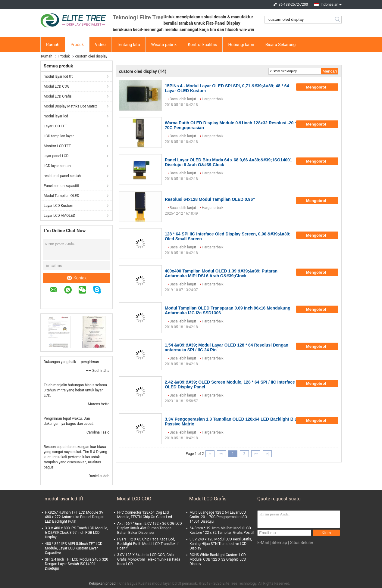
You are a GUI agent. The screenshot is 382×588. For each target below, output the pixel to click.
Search (338, 20)
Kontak (77, 278)
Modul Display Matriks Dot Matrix (70, 106)
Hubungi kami (241, 45)
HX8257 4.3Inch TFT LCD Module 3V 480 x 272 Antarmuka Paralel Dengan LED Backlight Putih (75, 517)
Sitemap (279, 543)
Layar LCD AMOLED (59, 216)
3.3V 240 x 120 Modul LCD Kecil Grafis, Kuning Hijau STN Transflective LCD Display (221, 544)
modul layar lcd (56, 116)
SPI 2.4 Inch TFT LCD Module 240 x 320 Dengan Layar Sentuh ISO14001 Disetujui (77, 564)
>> (256, 454)
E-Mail (263, 543)
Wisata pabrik (164, 45)
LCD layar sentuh (57, 166)
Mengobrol (320, 87)
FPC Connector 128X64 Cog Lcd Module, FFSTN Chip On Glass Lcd (145, 515)
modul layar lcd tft (58, 76)
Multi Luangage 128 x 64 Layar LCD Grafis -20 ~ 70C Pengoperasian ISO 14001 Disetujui (218, 517)
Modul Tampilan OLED (61, 196)
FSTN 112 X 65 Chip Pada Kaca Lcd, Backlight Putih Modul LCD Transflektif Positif (148, 544)
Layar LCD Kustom (58, 206)
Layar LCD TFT (55, 126)
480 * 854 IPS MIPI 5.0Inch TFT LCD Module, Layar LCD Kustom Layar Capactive (74, 548)
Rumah (53, 45)
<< (221, 454)
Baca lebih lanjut (183, 99)
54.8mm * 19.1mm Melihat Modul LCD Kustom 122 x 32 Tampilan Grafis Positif (222, 530)
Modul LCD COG (57, 86)
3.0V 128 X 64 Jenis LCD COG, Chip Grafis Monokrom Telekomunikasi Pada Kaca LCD (149, 559)
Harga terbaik (213, 99)
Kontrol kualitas (202, 45)
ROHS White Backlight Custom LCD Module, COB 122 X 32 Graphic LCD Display (218, 559)
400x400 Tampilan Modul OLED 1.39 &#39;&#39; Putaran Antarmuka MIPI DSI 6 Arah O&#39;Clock (221, 273)
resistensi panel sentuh (62, 176)
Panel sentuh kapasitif (61, 186)
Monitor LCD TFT (57, 146)
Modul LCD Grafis (58, 96)
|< (210, 454)
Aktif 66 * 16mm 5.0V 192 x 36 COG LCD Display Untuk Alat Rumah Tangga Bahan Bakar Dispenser (150, 528)
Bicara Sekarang (281, 45)
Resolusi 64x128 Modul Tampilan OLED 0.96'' (210, 199)
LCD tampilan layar (59, 136)
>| (267, 454)
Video (100, 45)
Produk (77, 45)
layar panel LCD (56, 156)
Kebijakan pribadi (103, 583)
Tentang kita (128, 45)
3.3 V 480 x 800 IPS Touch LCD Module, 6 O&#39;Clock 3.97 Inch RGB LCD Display (76, 533)
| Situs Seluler (301, 543)
